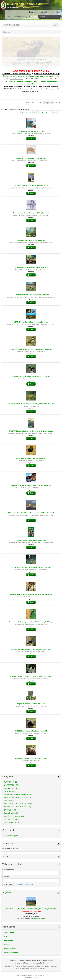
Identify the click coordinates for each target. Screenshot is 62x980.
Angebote (7, 892)
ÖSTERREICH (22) (11, 785)
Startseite (33, 12)
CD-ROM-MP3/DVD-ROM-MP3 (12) (18, 807)
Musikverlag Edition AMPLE (26, 4)
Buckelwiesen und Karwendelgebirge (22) (20, 794)
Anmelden (56, 12)
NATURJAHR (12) (11, 782)
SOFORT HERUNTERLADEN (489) (18, 804)
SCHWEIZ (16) (10, 791)
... (50, 112)
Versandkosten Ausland (38, 919)
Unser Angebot (12, 25)
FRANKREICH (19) (11, 788)
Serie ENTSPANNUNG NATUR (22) (17, 798)
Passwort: (6, 877)
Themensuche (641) (12, 819)
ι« (23, 112)
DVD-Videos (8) (10, 810)
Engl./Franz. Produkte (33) (14, 816)
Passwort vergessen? (25, 884)
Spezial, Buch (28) (11, 813)
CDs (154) (9, 801)
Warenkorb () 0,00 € (25, 17)
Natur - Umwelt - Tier (17, 7)
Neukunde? (44, 12)
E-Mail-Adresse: (8, 869)
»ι (59, 112)
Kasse (9, 17)
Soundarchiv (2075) (12, 822)
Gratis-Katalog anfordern (13, 836)
